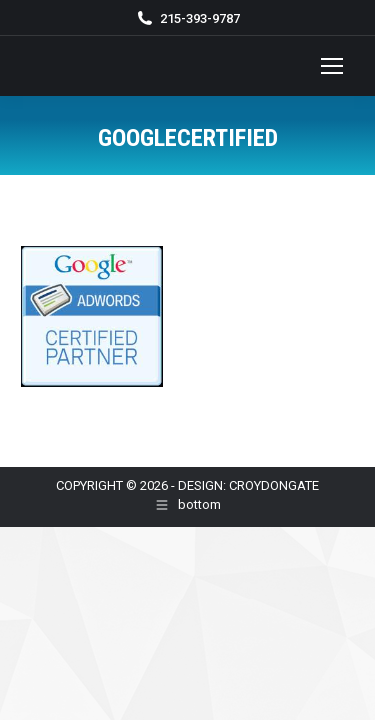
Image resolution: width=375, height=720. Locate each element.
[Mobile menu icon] (332, 66)
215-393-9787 (200, 18)
